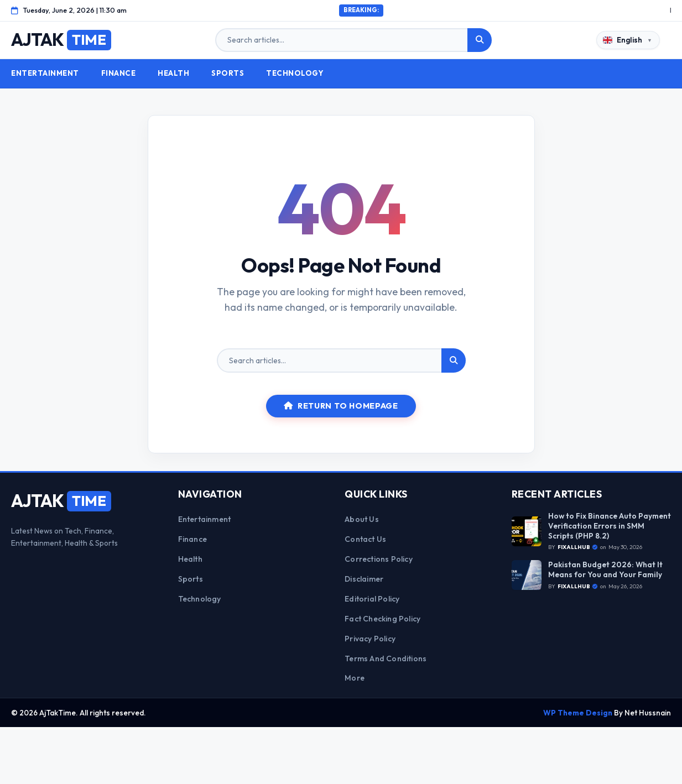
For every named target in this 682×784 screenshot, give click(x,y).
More (355, 678)
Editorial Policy (372, 599)
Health (173, 73)
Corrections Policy (379, 559)
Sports (228, 73)
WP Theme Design (578, 713)
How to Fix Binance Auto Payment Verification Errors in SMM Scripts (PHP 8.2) (610, 526)
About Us (362, 519)
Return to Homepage (341, 406)
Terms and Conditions (386, 658)
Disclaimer (364, 579)
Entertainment (45, 73)
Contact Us (365, 539)
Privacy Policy (370, 639)
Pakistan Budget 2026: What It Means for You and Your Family (605, 570)
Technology (295, 73)
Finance (119, 73)
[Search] (480, 40)
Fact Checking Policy (382, 619)
